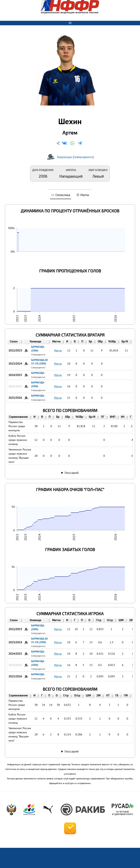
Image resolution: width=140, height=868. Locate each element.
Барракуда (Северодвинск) (76, 157)
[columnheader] (15, 342)
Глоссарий (72, 473)
